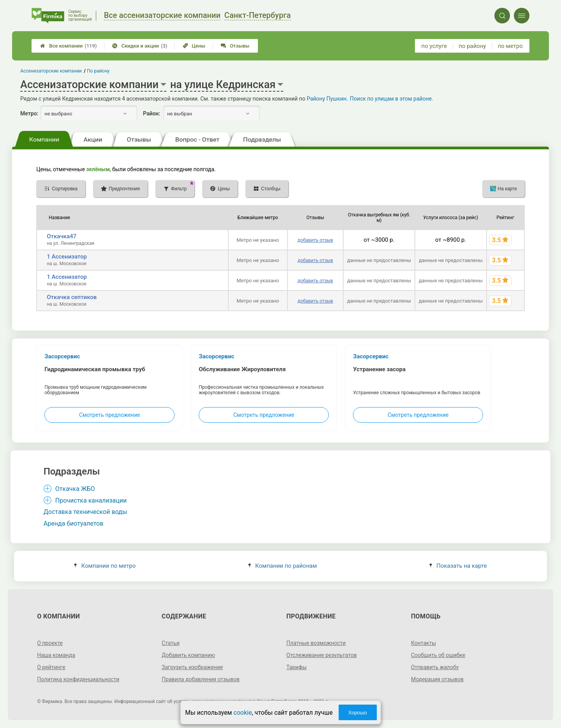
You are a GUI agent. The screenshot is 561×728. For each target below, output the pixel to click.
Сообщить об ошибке (438, 655)
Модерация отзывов (437, 679)
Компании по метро (105, 566)
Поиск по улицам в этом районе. (392, 99)
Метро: (29, 113)
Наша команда (56, 655)
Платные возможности (316, 643)
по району (472, 46)
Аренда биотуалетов (74, 523)
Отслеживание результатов (322, 655)
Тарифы (296, 667)
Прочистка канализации (91, 500)
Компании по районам (283, 566)
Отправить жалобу (435, 667)
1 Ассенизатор (67, 257)
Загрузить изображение (192, 667)
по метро (510, 46)
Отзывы (235, 46)
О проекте (50, 643)
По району (98, 71)
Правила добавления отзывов (201, 679)
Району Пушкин (326, 99)
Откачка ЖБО (75, 489)
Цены (194, 46)
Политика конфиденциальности (78, 679)
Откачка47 (62, 236)
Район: (152, 113)
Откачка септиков (72, 297)
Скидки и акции (140, 46)
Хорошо (358, 713)
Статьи (171, 643)
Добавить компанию (188, 655)
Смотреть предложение (109, 415)
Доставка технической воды (85, 512)
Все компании (68, 46)
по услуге (434, 46)
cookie (243, 713)
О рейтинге (51, 667)
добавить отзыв (315, 240)
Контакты (423, 643)
